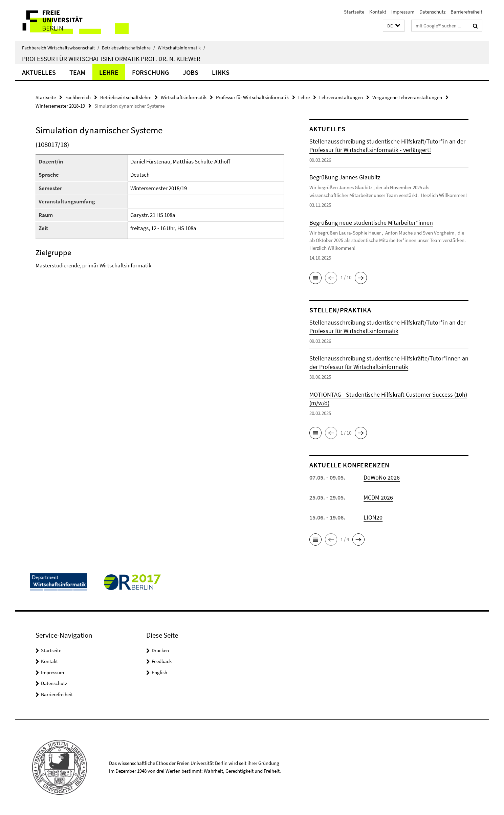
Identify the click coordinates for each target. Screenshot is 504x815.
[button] (394, 26)
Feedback (162, 661)
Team (78, 72)
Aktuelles (39, 72)
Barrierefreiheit (466, 12)
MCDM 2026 (378, 497)
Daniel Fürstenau (150, 161)
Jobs (191, 72)
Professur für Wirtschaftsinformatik (252, 97)
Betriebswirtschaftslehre (128, 48)
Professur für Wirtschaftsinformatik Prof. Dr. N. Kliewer (111, 59)
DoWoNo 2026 (382, 477)
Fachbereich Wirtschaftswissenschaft (61, 48)
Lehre (109, 72)
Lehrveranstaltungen (341, 97)
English (159, 672)
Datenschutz (432, 12)
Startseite (354, 12)
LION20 (373, 517)
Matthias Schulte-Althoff (201, 161)
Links (221, 72)
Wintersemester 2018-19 (60, 106)
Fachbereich (78, 97)
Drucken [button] (160, 650)
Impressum (403, 12)
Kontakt (378, 12)
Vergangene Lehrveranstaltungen (407, 97)
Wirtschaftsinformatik (181, 48)
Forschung (151, 72)
